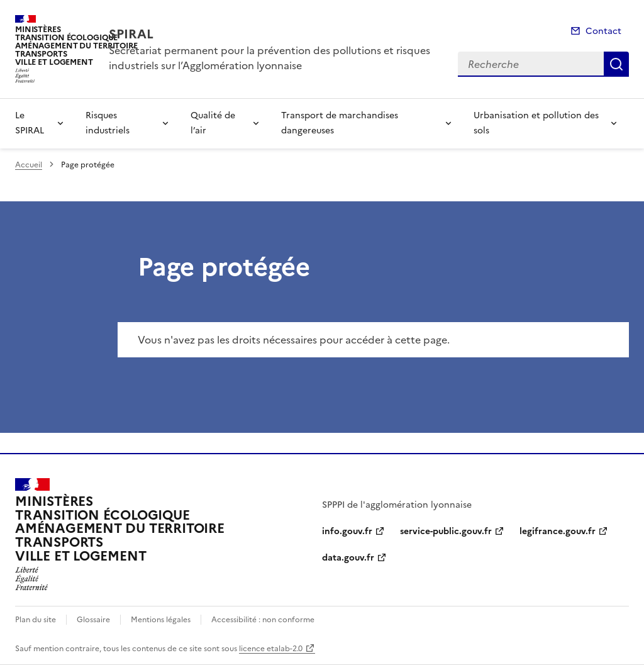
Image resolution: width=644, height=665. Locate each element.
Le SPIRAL (30, 123)
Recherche (616, 64)
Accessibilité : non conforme (263, 620)
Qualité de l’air (213, 123)
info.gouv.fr (347, 531)
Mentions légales (161, 620)
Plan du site (36, 620)
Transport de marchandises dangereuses (340, 123)
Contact (603, 31)
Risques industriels (108, 123)
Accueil (29, 165)
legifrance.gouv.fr (558, 531)
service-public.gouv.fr (446, 531)
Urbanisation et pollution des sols (536, 123)
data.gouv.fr (348, 558)
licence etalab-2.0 (271, 649)
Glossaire (93, 620)
